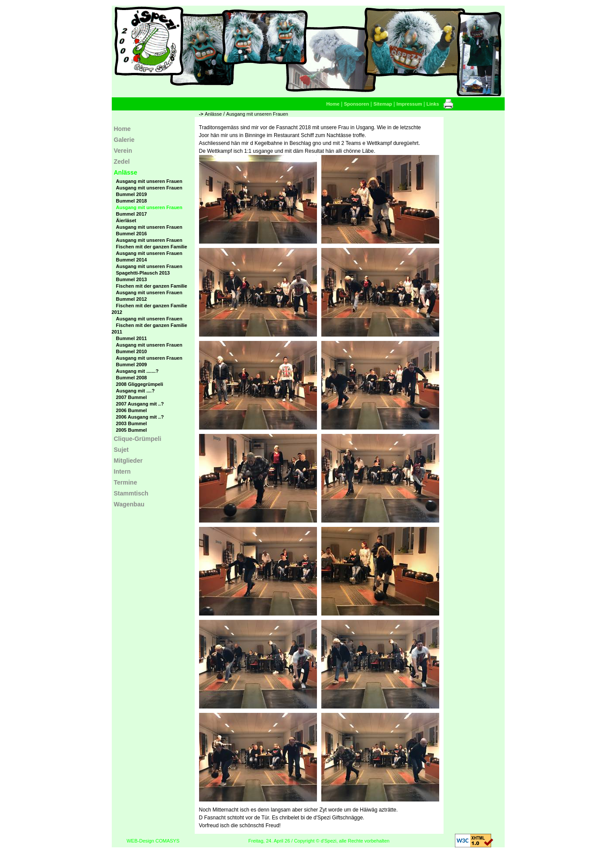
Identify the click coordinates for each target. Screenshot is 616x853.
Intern (122, 471)
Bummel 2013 (132, 279)
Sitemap (383, 104)
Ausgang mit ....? (136, 391)
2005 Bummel (132, 430)
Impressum (409, 104)
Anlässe (213, 114)
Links (433, 104)
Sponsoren (356, 104)
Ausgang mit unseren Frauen (257, 114)
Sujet (121, 450)
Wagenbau (129, 504)
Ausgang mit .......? (138, 371)
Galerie (124, 140)
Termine (126, 482)
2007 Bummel (132, 397)
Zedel (122, 162)
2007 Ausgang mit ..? (140, 404)
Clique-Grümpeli (138, 439)
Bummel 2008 (132, 378)
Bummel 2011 (132, 338)
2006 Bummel (132, 410)
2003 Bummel (132, 423)
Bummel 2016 (132, 234)
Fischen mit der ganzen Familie (152, 247)
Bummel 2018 (132, 201)
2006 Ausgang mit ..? (140, 417)
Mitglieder (128, 461)
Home (333, 104)
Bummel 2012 (132, 299)
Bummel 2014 (132, 260)
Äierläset (126, 220)
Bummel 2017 (132, 214)
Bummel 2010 (132, 351)
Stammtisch (131, 493)
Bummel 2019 (132, 194)
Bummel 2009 (132, 365)
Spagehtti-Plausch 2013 (143, 273)
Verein (123, 151)
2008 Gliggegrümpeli (140, 384)
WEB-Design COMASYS (153, 841)
